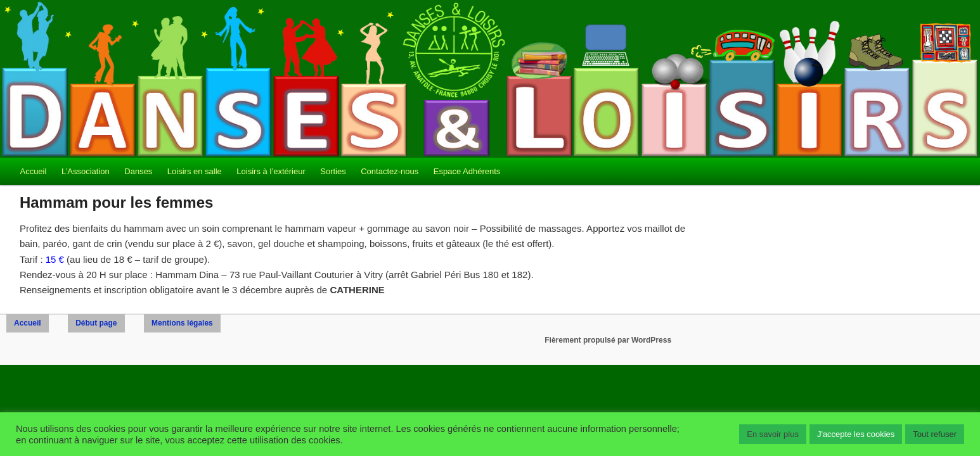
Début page (96, 323)
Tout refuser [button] (935, 434)
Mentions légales (182, 323)
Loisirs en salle (195, 171)
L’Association (86, 171)
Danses (138, 171)
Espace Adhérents (467, 171)
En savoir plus (773, 434)
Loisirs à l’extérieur (271, 171)
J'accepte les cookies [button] (856, 434)
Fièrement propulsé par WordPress (608, 340)
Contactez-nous (390, 171)
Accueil (33, 171)
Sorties (333, 171)
